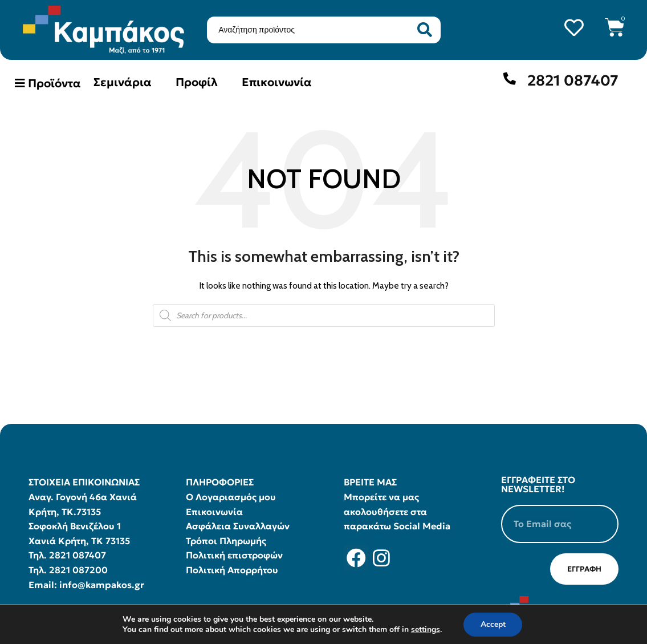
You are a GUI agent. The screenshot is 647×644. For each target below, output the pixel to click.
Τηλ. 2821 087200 (68, 570)
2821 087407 (573, 80)
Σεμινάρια (123, 82)
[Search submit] (425, 30)
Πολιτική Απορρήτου (232, 570)
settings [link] (425, 629)
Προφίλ (197, 82)
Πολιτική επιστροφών (234, 555)
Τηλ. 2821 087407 (67, 555)
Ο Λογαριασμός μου (231, 497)
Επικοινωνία (277, 82)
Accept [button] (493, 624)
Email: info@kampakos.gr (86, 585)
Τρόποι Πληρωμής (226, 541)
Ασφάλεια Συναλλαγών (238, 526)
